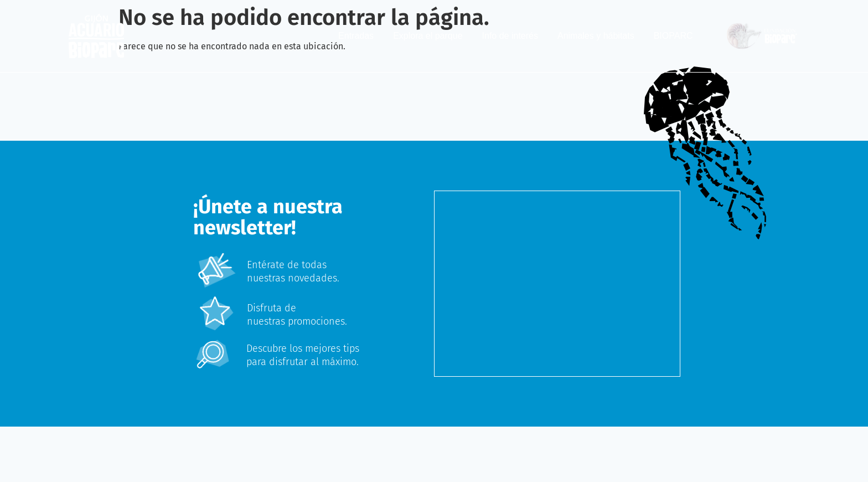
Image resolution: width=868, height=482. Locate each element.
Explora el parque (428, 36)
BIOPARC (673, 36)
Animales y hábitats (596, 36)
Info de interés (510, 36)
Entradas (356, 36)
